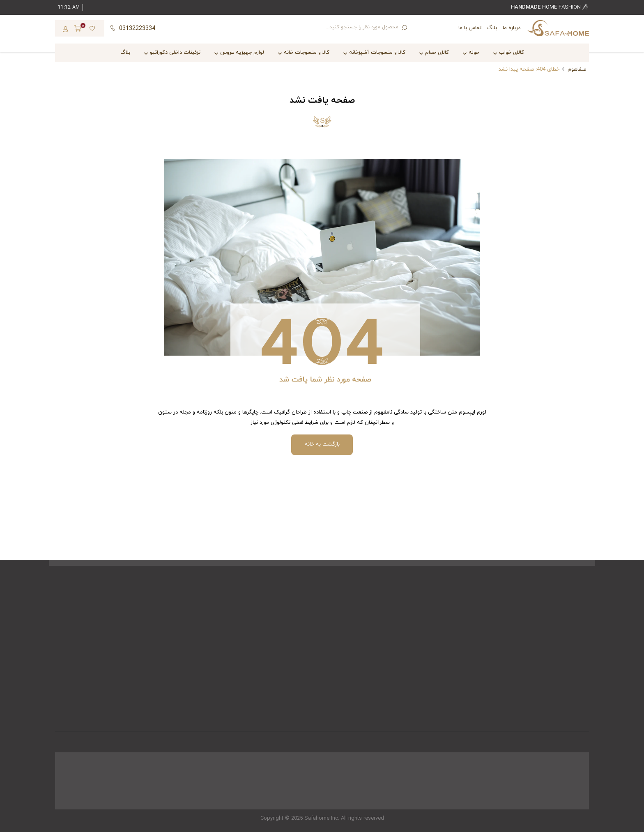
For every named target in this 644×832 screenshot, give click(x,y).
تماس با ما (470, 28)
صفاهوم (577, 69)
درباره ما (512, 28)
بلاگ (492, 28)
